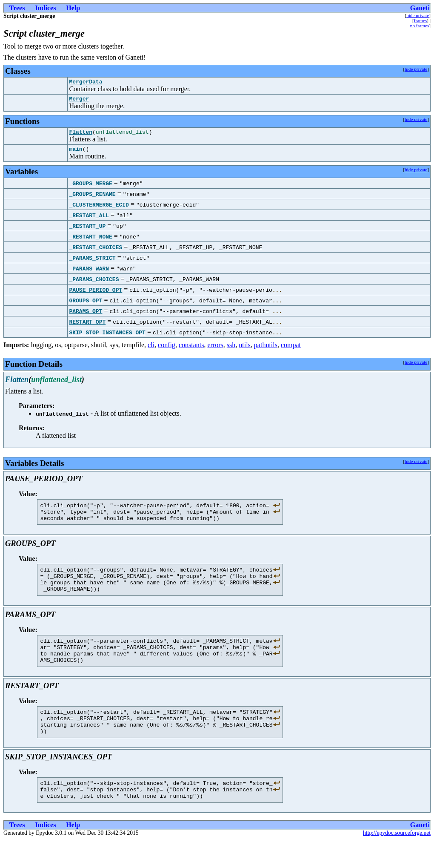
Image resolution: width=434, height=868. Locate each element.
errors (216, 350)
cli (151, 350)
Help (73, 8)
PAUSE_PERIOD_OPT (96, 295)
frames (420, 20)
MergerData (86, 83)
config (167, 350)
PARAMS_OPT (86, 316)
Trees (17, 8)
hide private (418, 15)
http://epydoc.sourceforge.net (397, 861)
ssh (231, 350)
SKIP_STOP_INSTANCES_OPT (107, 337)
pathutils (266, 350)
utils (245, 350)
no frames (420, 26)
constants (191, 350)
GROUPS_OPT (86, 305)
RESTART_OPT (87, 327)
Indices (45, 8)
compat (291, 350)
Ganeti (420, 8)
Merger (79, 101)
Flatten (81, 135)
